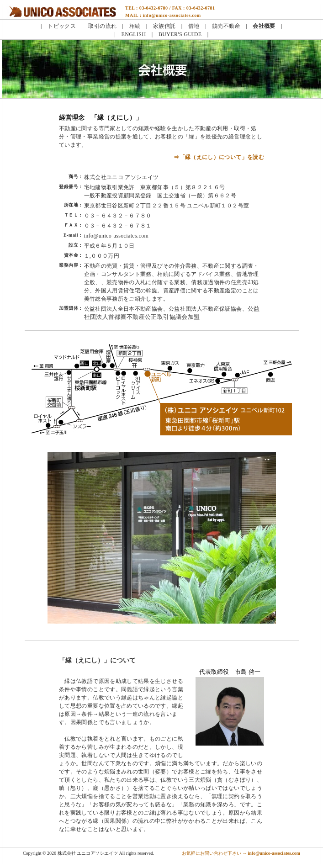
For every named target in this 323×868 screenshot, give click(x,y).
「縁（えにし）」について (97, 660)
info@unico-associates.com (116, 236)
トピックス (62, 26)
